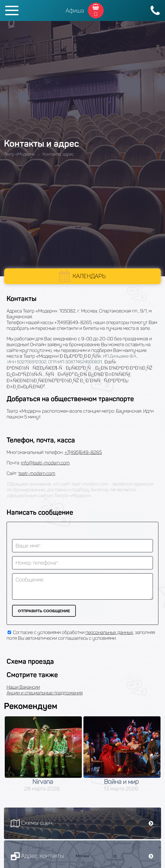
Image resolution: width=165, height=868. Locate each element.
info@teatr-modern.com (45, 463)
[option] (43, 754)
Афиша (75, 11)
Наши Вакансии (23, 687)
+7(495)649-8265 (83, 452)
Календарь (89, 276)
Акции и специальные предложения (45, 693)
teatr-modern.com (37, 473)
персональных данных (109, 632)
